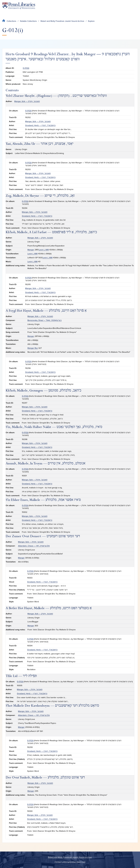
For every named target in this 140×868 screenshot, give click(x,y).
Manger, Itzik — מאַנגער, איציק (27, 101)
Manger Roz (33, 348)
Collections (11, 21)
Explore (91, 21)
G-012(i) (26, 68)
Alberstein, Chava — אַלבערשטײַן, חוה (34, 546)
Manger (31, 250)
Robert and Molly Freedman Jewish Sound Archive (62, 21)
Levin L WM (44, 250)
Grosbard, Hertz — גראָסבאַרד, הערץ (40, 125)
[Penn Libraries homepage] (19, 6)
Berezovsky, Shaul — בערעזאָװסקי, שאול (45, 320)
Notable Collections (28, 21)
